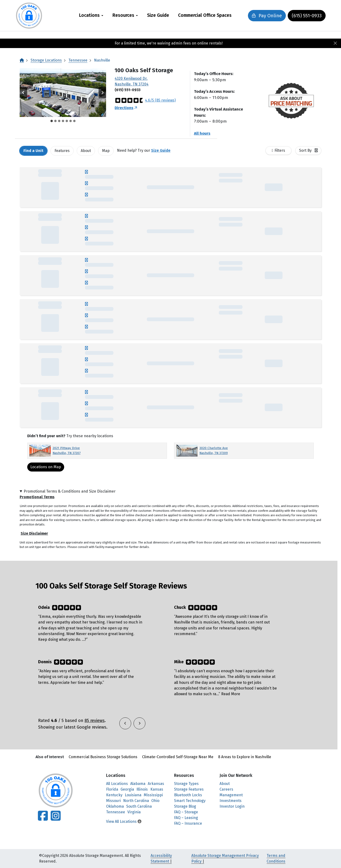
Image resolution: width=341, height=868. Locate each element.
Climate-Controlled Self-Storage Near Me (178, 757)
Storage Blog (185, 806)
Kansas (157, 789)
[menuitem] (91, 16)
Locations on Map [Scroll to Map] (46, 467)
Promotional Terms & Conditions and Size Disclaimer (70, 491)
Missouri (113, 801)
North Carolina (136, 801)
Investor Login (232, 806)
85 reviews (95, 721)
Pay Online (265, 16)
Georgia (127, 789)
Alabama (138, 784)
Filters (280, 150)
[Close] (335, 43)
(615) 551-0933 (305, 16)
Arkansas (156, 784)
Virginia (134, 812)
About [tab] (86, 151)
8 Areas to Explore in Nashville (245, 757)
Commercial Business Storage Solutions (103, 757)
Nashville (102, 60)
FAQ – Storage (186, 812)
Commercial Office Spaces (205, 15)
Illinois (142, 789)
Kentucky (114, 795)
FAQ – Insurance (188, 823)
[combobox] (308, 151)
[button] (63, 93)
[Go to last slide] (23, 93)
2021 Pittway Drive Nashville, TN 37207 (67, 450)
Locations (89, 15)
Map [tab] (106, 151)
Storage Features (189, 789)
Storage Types (186, 784)
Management (231, 795)
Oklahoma (115, 806)
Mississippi (153, 795)
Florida (112, 789)
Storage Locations (46, 60)
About (225, 784)
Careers (226, 789)
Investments (231, 801)
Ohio (155, 801)
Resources (123, 15)
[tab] (52, 121)
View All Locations (124, 821)
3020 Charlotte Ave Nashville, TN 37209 (214, 450)
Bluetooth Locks (188, 795)
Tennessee (78, 60)
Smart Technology (190, 801)
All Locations (117, 784)
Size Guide (158, 15)
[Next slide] (102, 93)
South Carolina (139, 806)
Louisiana (133, 795)
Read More (231, 694)
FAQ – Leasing (186, 818)
